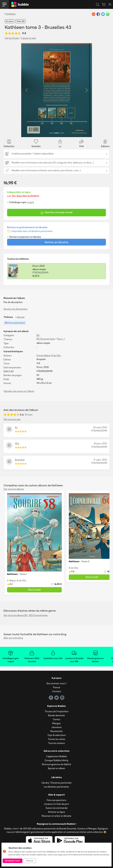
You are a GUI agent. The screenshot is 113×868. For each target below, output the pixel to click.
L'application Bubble (57, 756)
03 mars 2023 (100, 427)
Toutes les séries (56, 739)
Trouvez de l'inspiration (56, 711)
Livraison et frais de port (56, 804)
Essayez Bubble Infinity (56, 760)
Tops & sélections (57, 735)
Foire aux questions (56, 800)
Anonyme (20, 460)
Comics (57, 719)
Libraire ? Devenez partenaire (57, 783)
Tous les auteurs (56, 743)
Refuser (30, 861)
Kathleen (11, 14)
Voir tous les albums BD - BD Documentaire (26, 615)
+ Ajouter (20, 317)
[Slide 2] (57, 133)
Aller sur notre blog (13, 638)
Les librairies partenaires (56, 787)
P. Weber (11, 581)
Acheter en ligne (56, 812)
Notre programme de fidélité (56, 764)
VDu (17, 444)
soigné (31, 202)
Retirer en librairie (56, 242)
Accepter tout (13, 861)
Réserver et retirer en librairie (56, 816)
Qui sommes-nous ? (56, 683)
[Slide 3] (62, 133)
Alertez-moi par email (56, 213)
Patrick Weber (44, 356)
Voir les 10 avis (12, 38)
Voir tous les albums (14, 489)
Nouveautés (57, 731)
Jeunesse (56, 727)
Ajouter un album (56, 768)
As (16, 427)
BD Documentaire (46, 339)
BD (38, 335)
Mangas (56, 723)
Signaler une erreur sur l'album (19, 391)
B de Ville (56, 356)
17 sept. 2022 (100, 460)
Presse (57, 687)
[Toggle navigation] (4, 4)
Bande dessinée (56, 715)
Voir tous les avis (12, 419)
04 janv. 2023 (100, 444)
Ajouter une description (16, 309)
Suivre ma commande (57, 808)
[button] (27, 90)
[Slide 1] (51, 133)
